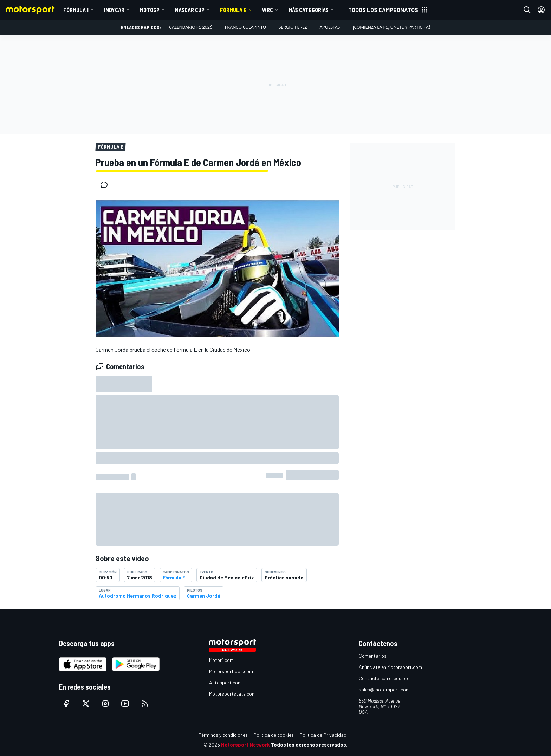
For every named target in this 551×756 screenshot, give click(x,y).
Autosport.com (225, 682)
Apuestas (330, 27)
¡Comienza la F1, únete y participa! (391, 27)
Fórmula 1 (76, 10)
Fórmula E (233, 10)
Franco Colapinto (245, 27)
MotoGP (150, 10)
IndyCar (114, 10)
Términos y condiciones (223, 735)
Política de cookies (274, 735)
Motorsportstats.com (232, 694)
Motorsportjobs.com (231, 671)
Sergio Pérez (293, 27)
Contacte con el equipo (383, 678)
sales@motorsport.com (384, 689)
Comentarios (373, 656)
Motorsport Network (245, 745)
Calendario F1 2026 (191, 27)
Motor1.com (221, 660)
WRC (268, 10)
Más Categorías (309, 10)
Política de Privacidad (323, 735)
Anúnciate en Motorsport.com (390, 667)
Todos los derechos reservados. (309, 745)
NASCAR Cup (190, 10)
